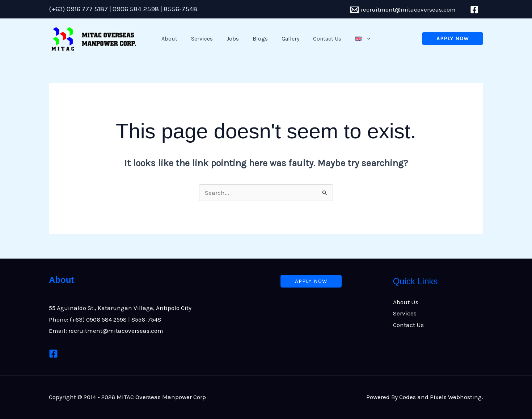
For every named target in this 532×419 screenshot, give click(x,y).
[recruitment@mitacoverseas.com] (403, 10)
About (176, 39)
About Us (406, 302)
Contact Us (323, 39)
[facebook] (475, 10)
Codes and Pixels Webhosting (440, 397)
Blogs (260, 39)
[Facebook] (53, 354)
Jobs (235, 39)
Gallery (288, 39)
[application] (360, 39)
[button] (453, 39)
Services (206, 39)
